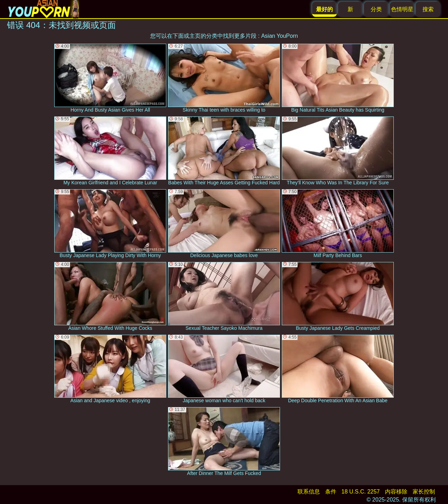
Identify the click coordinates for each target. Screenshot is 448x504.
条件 (331, 492)
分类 (376, 9)
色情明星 (402, 9)
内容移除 (396, 492)
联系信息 (309, 492)
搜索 (428, 9)
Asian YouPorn (279, 36)
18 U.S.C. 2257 (361, 492)
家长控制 (424, 492)
